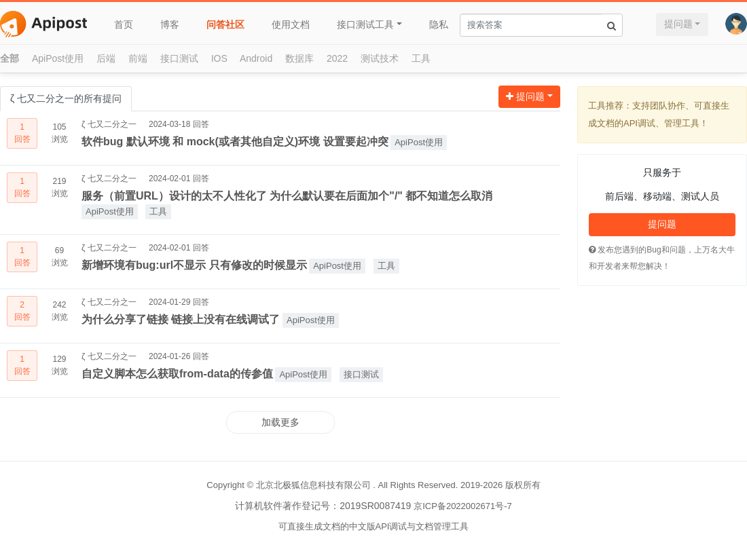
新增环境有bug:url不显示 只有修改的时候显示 (194, 265)
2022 (337, 58)
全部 (10, 58)
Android (256, 58)
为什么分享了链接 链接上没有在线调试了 (181, 319)
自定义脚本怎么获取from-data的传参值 (177, 374)
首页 (124, 24)
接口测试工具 (365, 24)
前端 (138, 58)
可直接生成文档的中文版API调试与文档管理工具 (374, 526)
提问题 (678, 24)
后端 (106, 58)
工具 (421, 58)
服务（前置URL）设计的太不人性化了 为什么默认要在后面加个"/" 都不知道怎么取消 (287, 196)
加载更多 (280, 422)
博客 (170, 24)
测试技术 (380, 58)
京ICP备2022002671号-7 (463, 506)
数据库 (299, 58)
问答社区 (225, 24)
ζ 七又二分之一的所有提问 (66, 98)
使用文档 (291, 24)
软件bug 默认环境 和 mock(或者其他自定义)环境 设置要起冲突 (235, 142)
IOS (219, 58)
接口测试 (179, 58)
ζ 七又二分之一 (109, 124)
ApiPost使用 (58, 58)
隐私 (439, 24)
